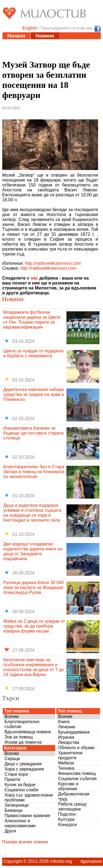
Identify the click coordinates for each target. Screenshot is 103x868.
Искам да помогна (23, 742)
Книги (64, 722)
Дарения (68, 50)
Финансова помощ (77, 773)
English (30, 28)
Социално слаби (21, 790)
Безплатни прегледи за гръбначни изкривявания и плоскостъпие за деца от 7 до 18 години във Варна (34, 667)
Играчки (66, 737)
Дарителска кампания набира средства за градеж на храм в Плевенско (34, 394)
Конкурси (67, 825)
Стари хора (16, 774)
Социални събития (77, 779)
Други (10, 831)
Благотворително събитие (22, 724)
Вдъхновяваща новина (28, 732)
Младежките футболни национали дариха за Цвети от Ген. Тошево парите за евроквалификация (32, 320)
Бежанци (13, 810)
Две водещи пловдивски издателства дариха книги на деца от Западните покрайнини (33, 551)
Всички (12, 716)
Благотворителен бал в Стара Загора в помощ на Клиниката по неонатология (34, 472)
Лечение (67, 727)
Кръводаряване (74, 732)
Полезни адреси (27, 50)
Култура (66, 819)
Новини (45, 36)
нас (34, 278)
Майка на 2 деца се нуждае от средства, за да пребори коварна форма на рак (34, 626)
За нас (47, 56)
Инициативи (70, 43)
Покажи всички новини (25, 842)
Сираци (12, 759)
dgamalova (91, 861)
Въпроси (18, 56)
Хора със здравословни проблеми (29, 797)
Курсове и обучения (68, 786)
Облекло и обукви (76, 748)
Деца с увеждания (23, 764)
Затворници (16, 805)
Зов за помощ (19, 737)
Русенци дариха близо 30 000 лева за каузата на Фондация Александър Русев (34, 587)
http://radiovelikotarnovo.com (53, 263)
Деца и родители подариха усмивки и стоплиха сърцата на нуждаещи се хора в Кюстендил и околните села (32, 513)
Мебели (66, 763)
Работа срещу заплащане (72, 807)
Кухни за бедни (20, 785)
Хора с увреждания (24, 769)
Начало (16, 36)
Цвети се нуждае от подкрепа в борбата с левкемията (33, 353)
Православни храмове (27, 816)
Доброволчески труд (74, 796)
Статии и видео (26, 43)
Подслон (67, 814)
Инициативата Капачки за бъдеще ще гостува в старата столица (34, 433)
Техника (66, 768)
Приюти (12, 779)
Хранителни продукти (70, 755)
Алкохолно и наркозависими (20, 823)
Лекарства (69, 742)
